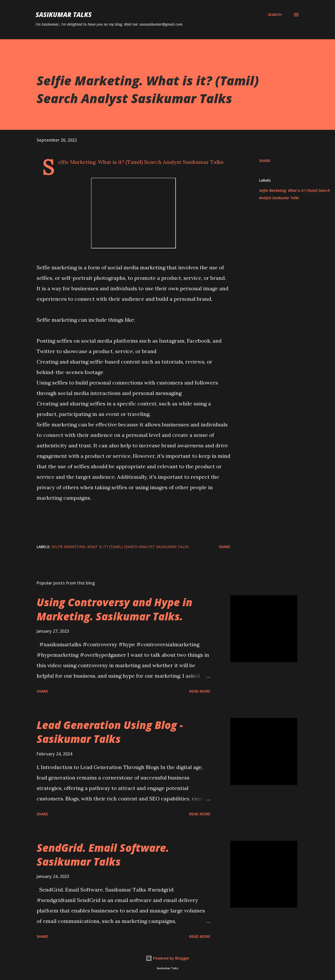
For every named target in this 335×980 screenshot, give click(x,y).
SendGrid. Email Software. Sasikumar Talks (103, 855)
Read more (200, 691)
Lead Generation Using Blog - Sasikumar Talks (110, 732)
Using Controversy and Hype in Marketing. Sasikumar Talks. (115, 609)
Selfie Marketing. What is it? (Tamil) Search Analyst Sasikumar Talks (294, 194)
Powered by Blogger (167, 958)
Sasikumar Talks (64, 15)
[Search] (275, 15)
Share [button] (265, 161)
